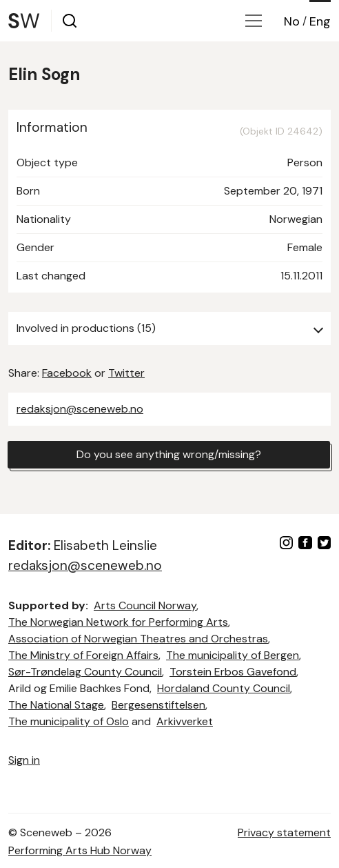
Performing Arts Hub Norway (80, 850)
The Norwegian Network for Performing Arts (118, 622)
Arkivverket (185, 721)
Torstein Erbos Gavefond (233, 672)
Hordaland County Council (224, 688)
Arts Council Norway (145, 605)
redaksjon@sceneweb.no (80, 409)
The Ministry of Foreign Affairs (83, 655)
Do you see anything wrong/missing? (169, 454)
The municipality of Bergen (233, 655)
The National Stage (56, 705)
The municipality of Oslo (69, 721)
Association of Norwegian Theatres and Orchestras (138, 639)
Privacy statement (284, 832)
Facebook (67, 373)
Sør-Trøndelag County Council (85, 672)
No (292, 21)
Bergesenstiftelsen (158, 705)
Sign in (24, 760)
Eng (320, 21)
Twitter (126, 373)
